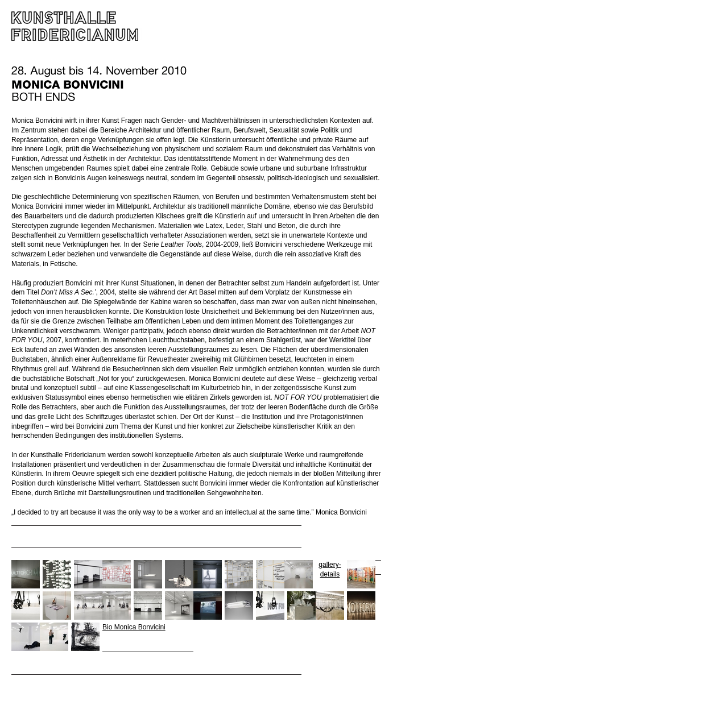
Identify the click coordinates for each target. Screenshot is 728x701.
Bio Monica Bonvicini (134, 627)
